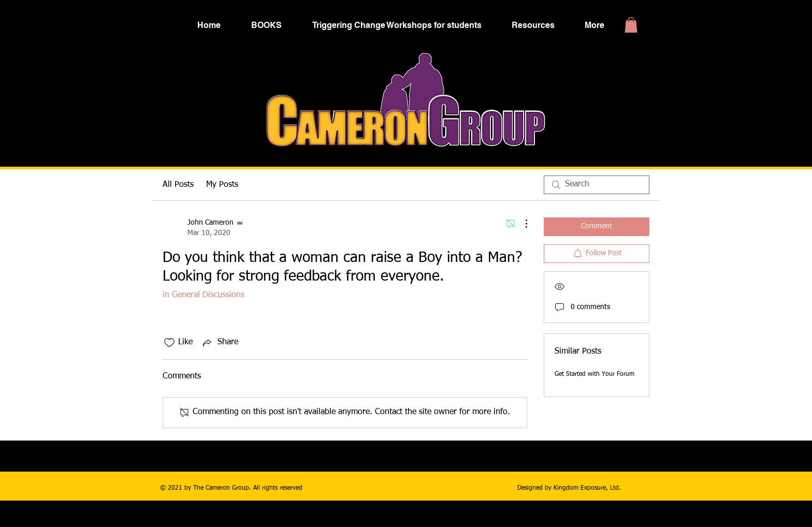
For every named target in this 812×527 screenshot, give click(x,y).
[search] (597, 185)
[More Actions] (521, 224)
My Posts (222, 185)
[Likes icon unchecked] (169, 343)
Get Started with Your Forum (594, 374)
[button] (631, 25)
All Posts (178, 185)
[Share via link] (220, 343)
